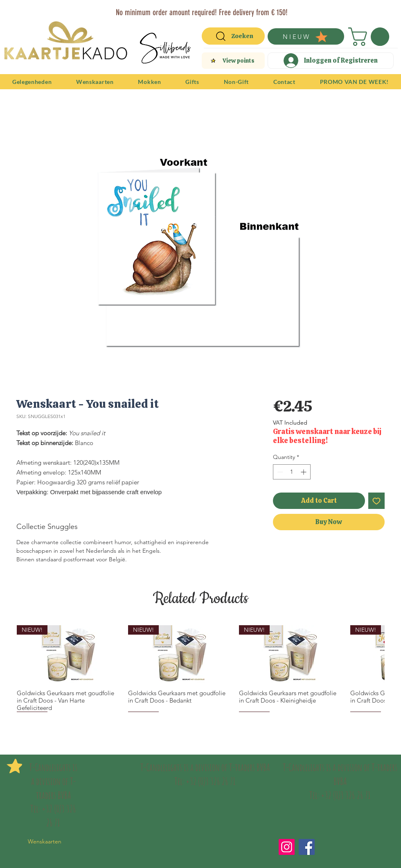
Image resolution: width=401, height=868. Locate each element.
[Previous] (11, 11)
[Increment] (304, 472)
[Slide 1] (177, 9)
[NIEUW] (306, 36)
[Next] (390, 11)
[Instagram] (287, 847)
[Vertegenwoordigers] (215, 9)
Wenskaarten (45, 841)
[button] (371, 37)
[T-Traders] (187, 9)
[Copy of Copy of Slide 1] (197, 9)
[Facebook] (307, 847)
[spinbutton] (292, 472)
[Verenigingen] (225, 9)
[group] (200, 668)
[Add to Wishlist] (376, 501)
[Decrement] (279, 472)
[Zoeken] (233, 36)
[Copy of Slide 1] (206, 9)
